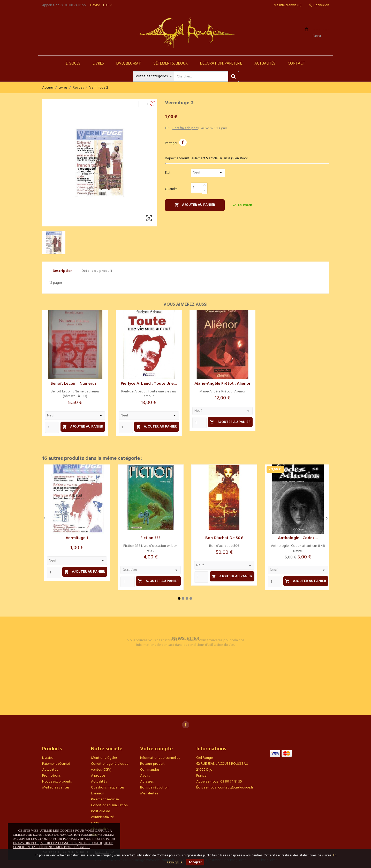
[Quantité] (196, 188)
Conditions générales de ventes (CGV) (110, 767)
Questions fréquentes (108, 788)
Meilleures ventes (56, 788)
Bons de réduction (154, 788)
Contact (296, 64)
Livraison (49, 758)
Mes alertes (149, 794)
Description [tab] (63, 271)
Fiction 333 (150, 538)
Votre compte (156, 749)
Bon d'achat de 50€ (224, 538)
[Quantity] (52, 427)
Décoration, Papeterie (221, 64)
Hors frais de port (185, 128)
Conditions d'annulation (109, 805)
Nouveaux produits (57, 782)
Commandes (150, 770)
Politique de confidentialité (103, 814)
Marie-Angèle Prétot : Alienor (222, 384)
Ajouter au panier (195, 205)
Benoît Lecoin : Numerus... (75, 384)
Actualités (265, 64)
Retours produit (152, 764)
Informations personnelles (160, 758)
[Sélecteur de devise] (108, 5)
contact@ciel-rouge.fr (236, 788)
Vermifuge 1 (77, 538)
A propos (98, 776)
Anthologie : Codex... (298, 538)
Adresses (147, 782)
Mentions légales (104, 758)
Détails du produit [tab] (97, 271)
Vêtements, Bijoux (171, 64)
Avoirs (145, 776)
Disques (73, 64)
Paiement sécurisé (56, 764)
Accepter (195, 862)
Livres (98, 64)
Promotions (51, 776)
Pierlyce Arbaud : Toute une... (149, 384)
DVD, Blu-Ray (129, 64)
